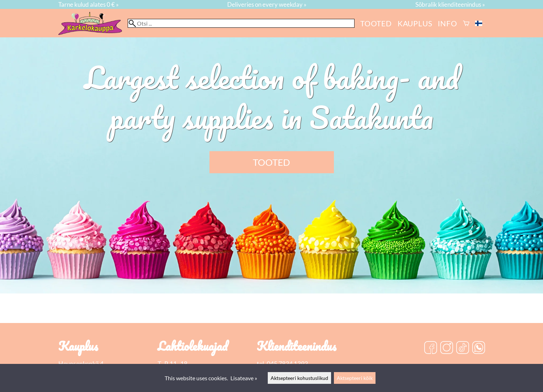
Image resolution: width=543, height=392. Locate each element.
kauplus (415, 23)
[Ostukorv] (466, 23)
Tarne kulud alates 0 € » (89, 4)
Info (447, 23)
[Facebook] (431, 348)
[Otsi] (241, 23)
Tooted (376, 23)
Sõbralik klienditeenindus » (450, 4)
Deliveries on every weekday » (267, 4)
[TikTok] (463, 348)
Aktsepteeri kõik (355, 378)
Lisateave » (244, 378)
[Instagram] (447, 348)
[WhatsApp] (479, 348)
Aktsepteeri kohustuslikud (299, 378)
